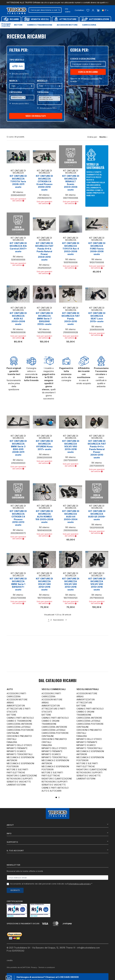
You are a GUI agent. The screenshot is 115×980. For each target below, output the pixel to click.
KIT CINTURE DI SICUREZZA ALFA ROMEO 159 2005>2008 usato (44, 517)
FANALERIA (12, 742)
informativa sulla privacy (80, 884)
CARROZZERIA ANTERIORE (19, 724)
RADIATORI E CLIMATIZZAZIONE (22, 776)
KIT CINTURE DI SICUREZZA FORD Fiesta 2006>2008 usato (97, 249)
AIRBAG (10, 703)
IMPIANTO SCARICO (16, 751)
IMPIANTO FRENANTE (17, 748)
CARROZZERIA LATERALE (19, 727)
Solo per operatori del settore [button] (18, 200)
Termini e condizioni (47, 964)
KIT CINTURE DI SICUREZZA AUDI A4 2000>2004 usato (71, 517)
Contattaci (79, 10)
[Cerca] (45, 10)
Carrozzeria (89, 25)
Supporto (58, 842)
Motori (18, 25)
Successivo (60, 620)
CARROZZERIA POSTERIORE (20, 730)
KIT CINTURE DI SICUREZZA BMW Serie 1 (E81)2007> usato (18, 584)
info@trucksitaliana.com (88, 944)
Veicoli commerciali (54, 689)
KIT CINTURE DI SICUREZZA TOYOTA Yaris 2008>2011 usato (18, 181)
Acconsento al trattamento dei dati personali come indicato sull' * (51, 884)
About (58, 825)
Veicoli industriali (88, 689)
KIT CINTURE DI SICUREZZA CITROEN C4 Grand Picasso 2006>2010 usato (44, 183)
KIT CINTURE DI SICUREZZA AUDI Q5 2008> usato (97, 515)
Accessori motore (67, 25)
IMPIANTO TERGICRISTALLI (20, 754)
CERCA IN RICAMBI (88, 72)
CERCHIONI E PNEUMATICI (19, 736)
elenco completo (91, 79)
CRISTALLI (11, 739)
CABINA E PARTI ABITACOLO (20, 718)
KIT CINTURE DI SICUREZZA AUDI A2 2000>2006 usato (18, 319)
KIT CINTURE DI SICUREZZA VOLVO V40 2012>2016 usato (44, 584)
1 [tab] (56, 797)
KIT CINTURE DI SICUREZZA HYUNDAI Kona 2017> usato (44, 445)
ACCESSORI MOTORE (17, 700)
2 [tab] (59, 797)
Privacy (34, 964)
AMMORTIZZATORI (16, 706)
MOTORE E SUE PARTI (17, 769)
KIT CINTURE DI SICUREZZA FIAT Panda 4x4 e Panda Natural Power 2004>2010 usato (44, 251)
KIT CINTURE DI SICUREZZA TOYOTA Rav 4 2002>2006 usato (71, 249)
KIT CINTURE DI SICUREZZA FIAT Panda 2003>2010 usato (71, 319)
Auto (21, 66)
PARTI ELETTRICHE (16, 773)
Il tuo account (58, 850)
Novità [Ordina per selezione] (103, 137)
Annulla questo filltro (20, 74)
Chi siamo (68, 10)
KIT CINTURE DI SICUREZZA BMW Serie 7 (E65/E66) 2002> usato (44, 319)
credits (10, 957)
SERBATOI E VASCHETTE (19, 782)
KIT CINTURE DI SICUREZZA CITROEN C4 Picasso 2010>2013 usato (18, 518)
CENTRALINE (13, 733)
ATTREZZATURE (84, 703)
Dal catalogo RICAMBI (58, 681)
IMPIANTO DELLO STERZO (19, 745)
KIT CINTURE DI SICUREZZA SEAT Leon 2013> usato (97, 317)
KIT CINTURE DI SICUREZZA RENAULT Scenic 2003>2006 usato (71, 183)
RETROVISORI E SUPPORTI (20, 779)
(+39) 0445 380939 (68, 974)
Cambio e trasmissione (40, 25)
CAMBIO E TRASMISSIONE (19, 721)
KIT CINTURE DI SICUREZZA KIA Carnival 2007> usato (18, 247)
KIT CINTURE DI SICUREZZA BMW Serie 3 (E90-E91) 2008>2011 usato (18, 448)
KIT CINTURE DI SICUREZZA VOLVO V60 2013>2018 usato (71, 446)
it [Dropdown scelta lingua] (105, 10)
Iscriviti (15, 890)
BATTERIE (11, 715)
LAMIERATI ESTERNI (16, 785)
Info (58, 833)
